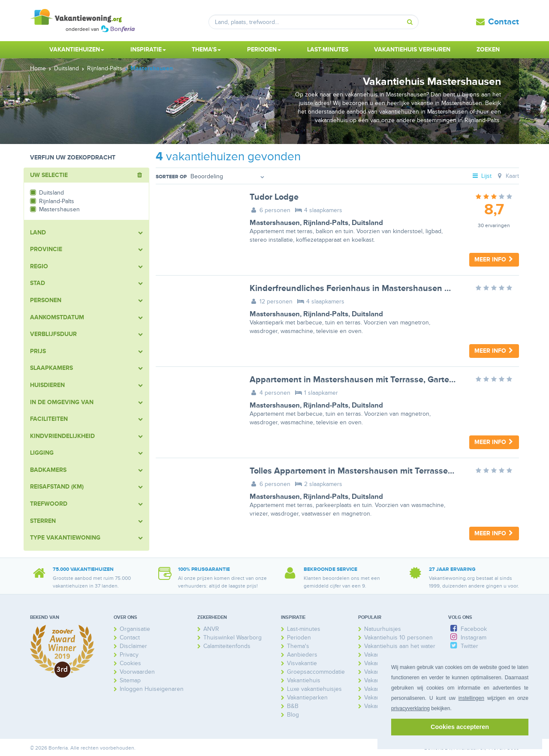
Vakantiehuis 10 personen (398, 637)
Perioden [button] (264, 49)
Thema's (298, 646)
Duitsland (367, 223)
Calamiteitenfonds (227, 646)
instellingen (471, 698)
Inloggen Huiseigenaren (152, 689)
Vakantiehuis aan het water (400, 646)
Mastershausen (275, 223)
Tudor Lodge (274, 197)
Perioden (299, 637)
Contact (504, 22)
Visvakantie (302, 663)
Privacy (129, 655)
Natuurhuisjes (383, 629)
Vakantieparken (307, 697)
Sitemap (130, 680)
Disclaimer (133, 646)
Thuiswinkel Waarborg (232, 637)
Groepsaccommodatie (316, 672)
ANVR (211, 629)
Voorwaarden (137, 672)
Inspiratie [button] (148, 49)
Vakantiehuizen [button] (77, 49)
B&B (293, 706)
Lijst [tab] (482, 176)
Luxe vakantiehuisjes (314, 689)
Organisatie (135, 629)
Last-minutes (328, 49)
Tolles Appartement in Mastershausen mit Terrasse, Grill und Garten (382, 471)
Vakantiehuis (304, 680)
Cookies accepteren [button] (460, 727)
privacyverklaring (410, 708)
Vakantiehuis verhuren (412, 49)
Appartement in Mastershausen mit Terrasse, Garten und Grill (370, 380)
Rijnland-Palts (326, 223)
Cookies (130, 663)
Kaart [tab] (507, 176)
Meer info (494, 259)
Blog (293, 715)
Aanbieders (302, 655)
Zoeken (488, 49)
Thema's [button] (206, 49)
